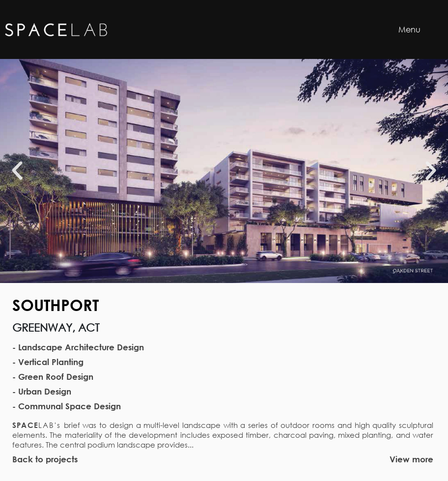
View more (411, 459)
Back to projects (45, 459)
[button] (17, 171)
